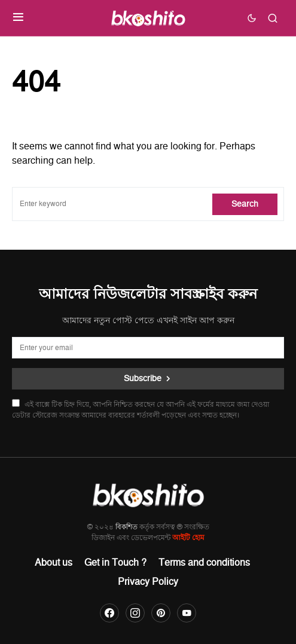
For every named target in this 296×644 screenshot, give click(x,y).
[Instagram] (135, 613)
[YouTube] (187, 613)
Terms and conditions (204, 563)
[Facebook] (109, 613)
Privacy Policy (148, 582)
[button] (18, 18)
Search (245, 204)
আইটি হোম (188, 538)
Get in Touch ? (115, 563)
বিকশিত (126, 527)
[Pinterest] (161, 613)
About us (54, 563)
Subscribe (143, 378)
